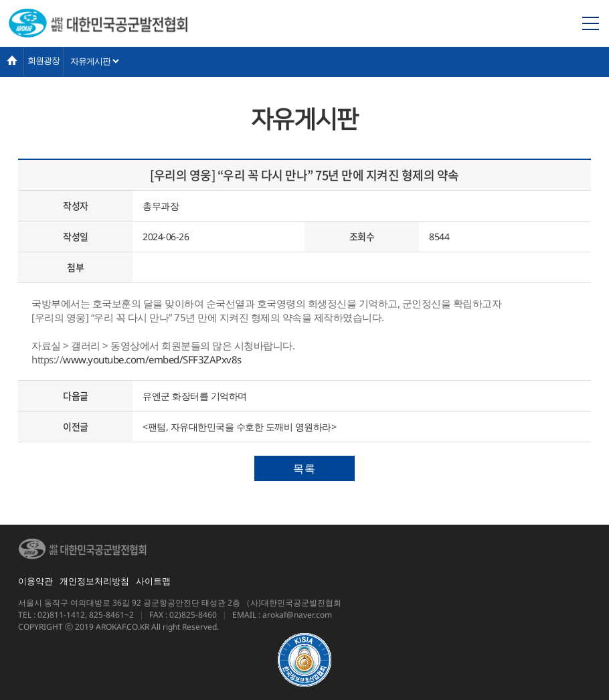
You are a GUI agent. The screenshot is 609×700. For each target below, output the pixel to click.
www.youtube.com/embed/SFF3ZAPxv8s (152, 359)
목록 (304, 468)
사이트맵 (153, 581)
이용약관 (35, 581)
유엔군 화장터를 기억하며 (195, 396)
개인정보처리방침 (94, 581)
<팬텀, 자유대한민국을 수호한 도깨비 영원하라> (239, 427)
